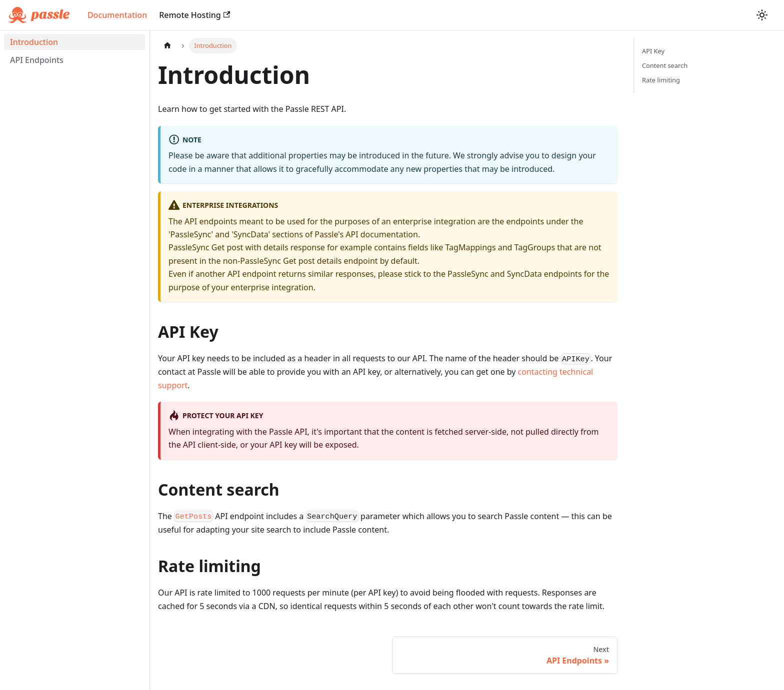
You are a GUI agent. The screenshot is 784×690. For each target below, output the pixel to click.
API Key (653, 51)
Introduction (34, 42)
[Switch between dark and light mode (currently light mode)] (762, 15)
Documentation (117, 15)
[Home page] (167, 46)
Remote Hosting (194, 15)
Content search (665, 65)
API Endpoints (37, 60)
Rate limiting (661, 80)
